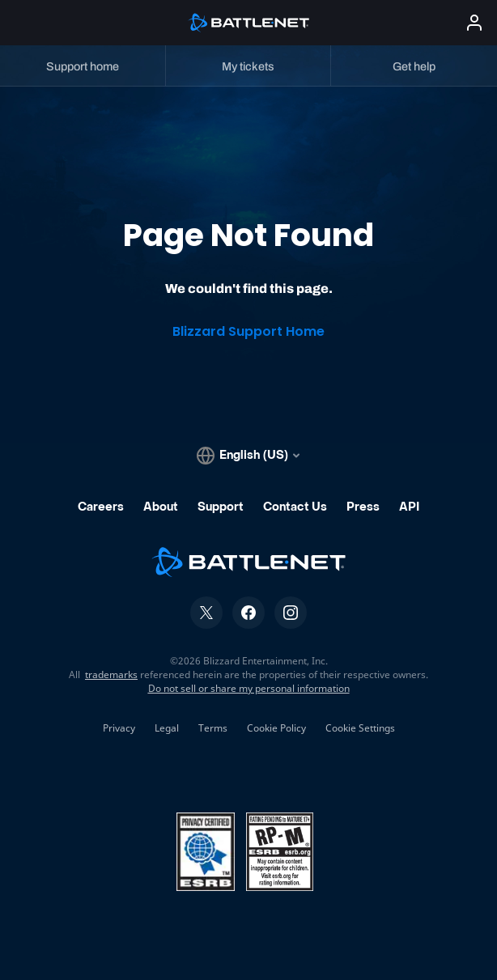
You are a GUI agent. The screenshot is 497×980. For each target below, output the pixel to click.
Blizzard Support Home (248, 331)
